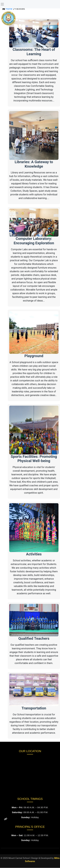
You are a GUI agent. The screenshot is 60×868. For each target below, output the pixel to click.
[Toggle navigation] (2, 4)
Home (9, 9)
